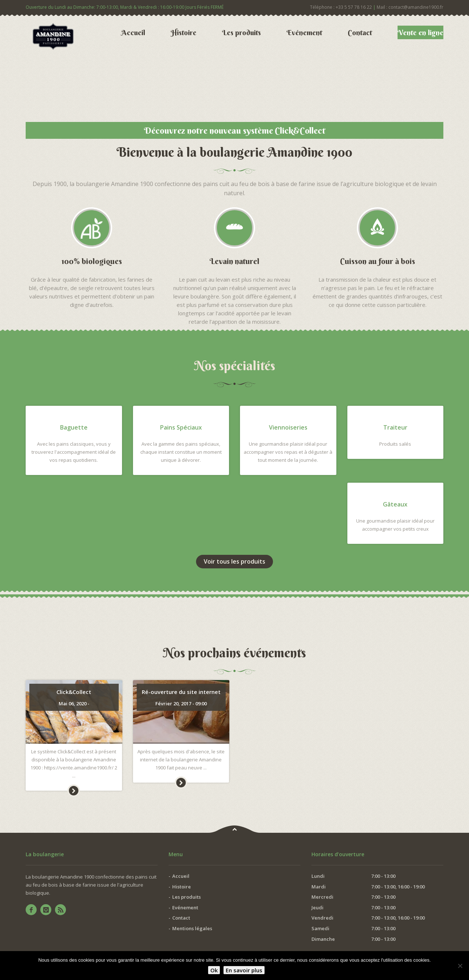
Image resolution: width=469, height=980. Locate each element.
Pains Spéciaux (181, 427)
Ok (214, 970)
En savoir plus (244, 970)
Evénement (304, 32)
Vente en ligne (420, 32)
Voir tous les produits (234, 561)
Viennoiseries (288, 427)
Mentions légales (192, 928)
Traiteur (395, 427)
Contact (360, 32)
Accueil (133, 32)
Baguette (74, 427)
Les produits (241, 32)
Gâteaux (395, 504)
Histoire (184, 32)
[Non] (460, 966)
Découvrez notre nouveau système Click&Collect (235, 130)
